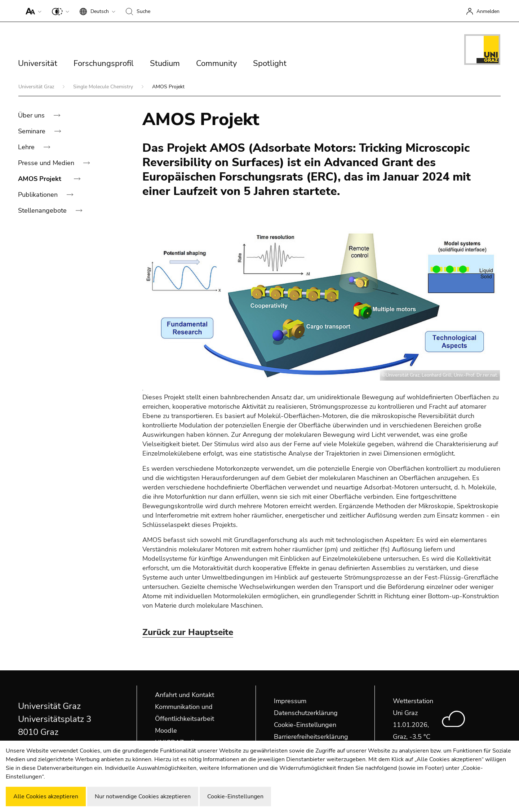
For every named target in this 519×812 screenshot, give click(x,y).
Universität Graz (37, 87)
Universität (38, 63)
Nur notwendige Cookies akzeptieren (143, 797)
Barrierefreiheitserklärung (311, 737)
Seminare (33, 131)
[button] (32, 11)
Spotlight (270, 63)
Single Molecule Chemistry (104, 87)
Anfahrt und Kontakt (185, 695)
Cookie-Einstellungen (305, 725)
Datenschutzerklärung (306, 713)
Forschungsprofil (104, 63)
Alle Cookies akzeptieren (46, 797)
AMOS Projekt (41, 179)
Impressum (290, 701)
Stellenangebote (43, 210)
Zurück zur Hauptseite (188, 632)
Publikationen (39, 195)
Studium (165, 63)
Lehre (27, 147)
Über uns (32, 115)
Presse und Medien (47, 163)
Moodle (166, 731)
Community (216, 63)
